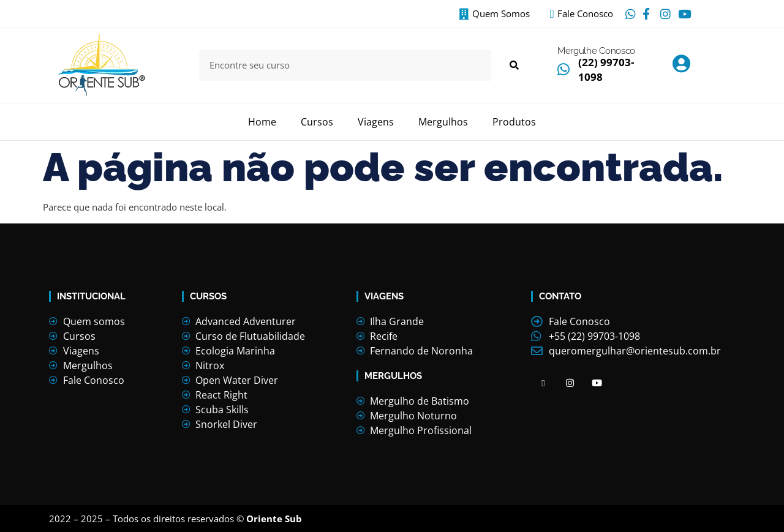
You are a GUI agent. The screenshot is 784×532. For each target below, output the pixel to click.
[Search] (514, 66)
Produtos (514, 122)
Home (262, 122)
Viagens (376, 122)
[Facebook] (543, 383)
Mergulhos (443, 122)
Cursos (317, 122)
